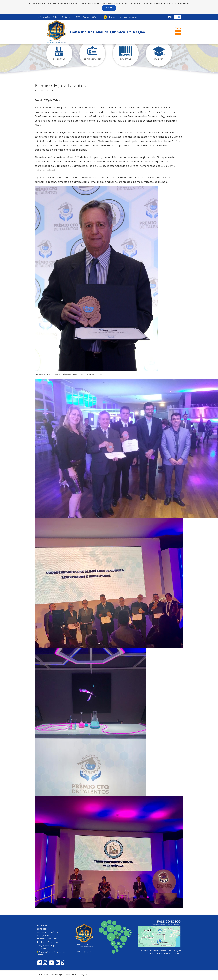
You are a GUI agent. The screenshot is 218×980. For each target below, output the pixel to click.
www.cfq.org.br (84, 952)
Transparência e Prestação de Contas (51, 953)
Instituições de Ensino (48, 939)
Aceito (109, 8)
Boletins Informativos (47, 942)
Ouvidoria (42, 949)
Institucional (44, 929)
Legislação (43, 936)
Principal (42, 925)
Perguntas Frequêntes (47, 932)
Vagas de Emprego (46, 945)
